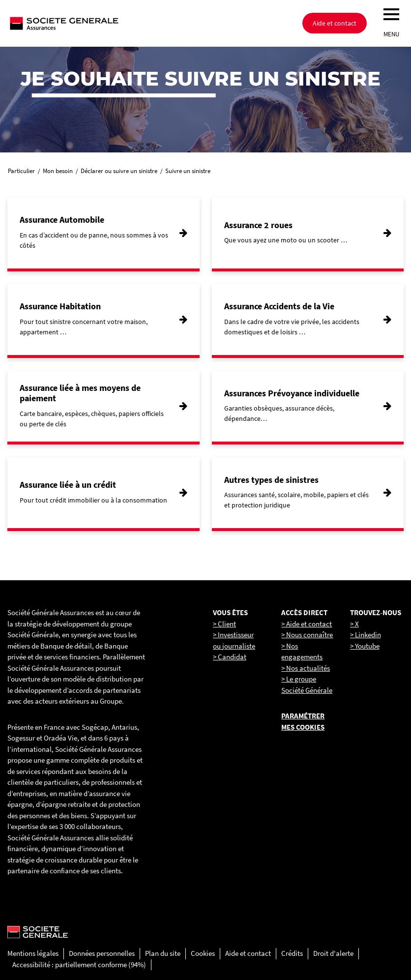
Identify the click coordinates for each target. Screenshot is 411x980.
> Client (224, 624)
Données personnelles (102, 953)
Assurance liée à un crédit (68, 485)
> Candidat (230, 657)
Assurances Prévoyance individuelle (292, 393)
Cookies (203, 953)
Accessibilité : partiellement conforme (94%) (79, 965)
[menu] (391, 14)
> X (354, 624)
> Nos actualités (306, 668)
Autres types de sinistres (271, 480)
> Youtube (365, 646)
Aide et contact (335, 23)
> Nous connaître (307, 635)
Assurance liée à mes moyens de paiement (80, 393)
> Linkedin (366, 635)
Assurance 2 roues (258, 225)
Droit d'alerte (333, 953)
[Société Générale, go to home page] (96, 23)
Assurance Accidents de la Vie (279, 306)
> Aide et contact (307, 624)
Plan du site (163, 953)
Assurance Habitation (60, 306)
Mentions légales (33, 953)
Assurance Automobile (62, 220)
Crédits (292, 953)
